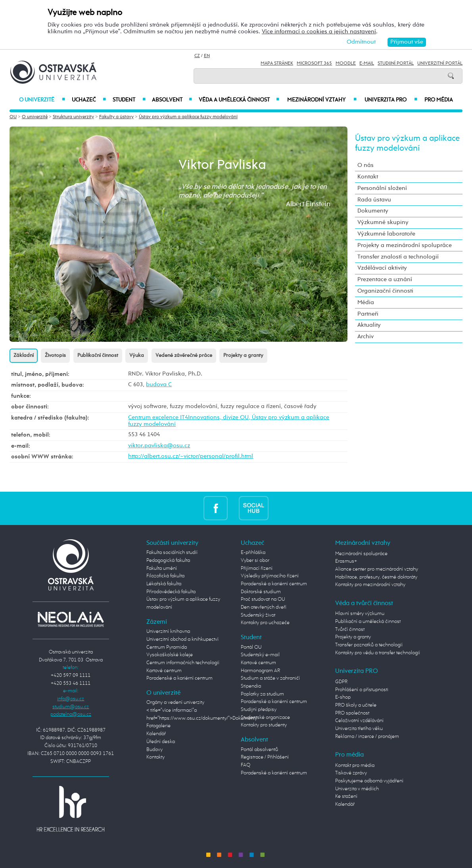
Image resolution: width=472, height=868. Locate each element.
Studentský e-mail (260, 655)
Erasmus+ (346, 561)
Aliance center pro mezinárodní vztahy (377, 569)
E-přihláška (253, 553)
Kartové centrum (164, 671)
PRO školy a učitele (356, 705)
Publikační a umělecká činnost (368, 622)
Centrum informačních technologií (183, 663)
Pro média (439, 100)
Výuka (137, 355)
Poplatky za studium (262, 694)
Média (366, 303)
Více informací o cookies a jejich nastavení (319, 32)
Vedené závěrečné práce (184, 355)
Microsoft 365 (314, 63)
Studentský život (258, 615)
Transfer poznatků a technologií (369, 645)
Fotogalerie (158, 726)
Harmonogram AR (260, 671)
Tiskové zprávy (351, 773)
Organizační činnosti (385, 291)
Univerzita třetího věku (359, 729)
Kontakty (155, 757)
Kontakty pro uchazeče (265, 623)
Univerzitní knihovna (168, 631)
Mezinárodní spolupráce (361, 554)
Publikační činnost (98, 355)
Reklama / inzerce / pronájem (367, 737)
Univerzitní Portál (440, 63)
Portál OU (251, 647)
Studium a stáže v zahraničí (270, 678)
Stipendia (251, 686)
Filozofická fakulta (165, 576)
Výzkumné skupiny (383, 222)
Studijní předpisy (259, 710)
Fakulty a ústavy (116, 117)
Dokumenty (373, 211)
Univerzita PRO (391, 100)
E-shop (343, 697)
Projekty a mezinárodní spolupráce (405, 245)
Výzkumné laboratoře (386, 234)
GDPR (341, 682)
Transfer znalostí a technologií (398, 257)
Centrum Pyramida (167, 647)
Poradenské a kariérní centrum (179, 678)
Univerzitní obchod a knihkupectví (182, 639)
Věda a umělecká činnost (239, 100)
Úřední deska (161, 742)
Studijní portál (396, 63)
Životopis (55, 355)
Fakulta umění (162, 568)
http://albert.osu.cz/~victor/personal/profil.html (191, 456)
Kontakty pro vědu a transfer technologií (378, 653)
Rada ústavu (374, 200)
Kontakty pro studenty (264, 725)
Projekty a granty (243, 355)
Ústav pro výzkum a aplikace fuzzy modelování (188, 117)
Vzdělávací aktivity (382, 268)
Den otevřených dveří (264, 607)
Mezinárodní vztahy (322, 100)
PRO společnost (352, 713)
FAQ (246, 765)
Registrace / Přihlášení (265, 757)
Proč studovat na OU (263, 599)
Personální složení (382, 188)
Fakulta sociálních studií (172, 553)
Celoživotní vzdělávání (359, 721)
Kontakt (368, 177)
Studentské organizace (265, 718)
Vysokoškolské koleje (170, 655)
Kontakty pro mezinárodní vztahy (370, 585)
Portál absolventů (259, 750)
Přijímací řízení (257, 568)
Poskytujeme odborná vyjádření (369, 781)
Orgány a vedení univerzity (175, 702)
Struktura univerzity (73, 117)
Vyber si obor (255, 560)
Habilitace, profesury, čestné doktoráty (376, 577)
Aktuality (369, 325)
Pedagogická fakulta (168, 560)
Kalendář (156, 734)
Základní (24, 355)
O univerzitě (42, 100)
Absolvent (172, 100)
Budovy (154, 750)
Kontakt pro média (355, 765)
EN (207, 56)
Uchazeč (89, 100)
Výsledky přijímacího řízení (270, 576)
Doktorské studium (261, 592)
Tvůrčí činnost (350, 629)
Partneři (368, 314)
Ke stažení (346, 796)
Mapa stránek (277, 63)
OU (13, 117)
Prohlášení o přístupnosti (362, 690)
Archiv (366, 337)
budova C (159, 385)
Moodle (346, 63)
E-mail (367, 63)
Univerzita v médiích (357, 789)
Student (129, 100)
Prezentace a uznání (385, 280)
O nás (366, 165)
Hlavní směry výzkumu (360, 614)
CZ (197, 56)
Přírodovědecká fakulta (171, 592)
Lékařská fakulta (164, 584)
